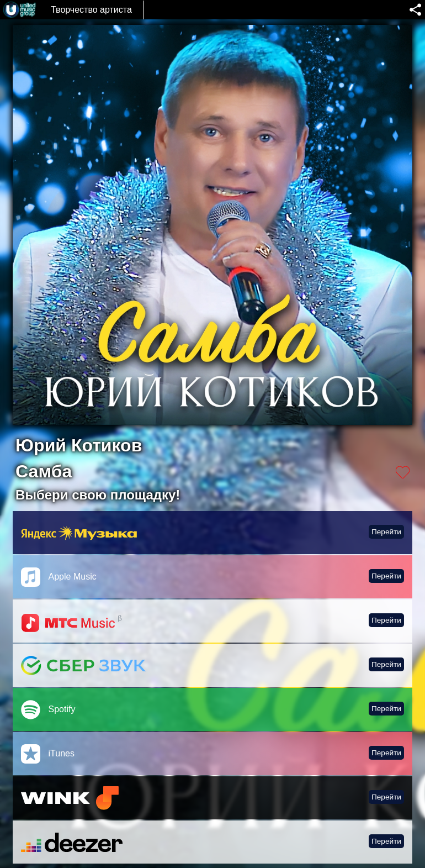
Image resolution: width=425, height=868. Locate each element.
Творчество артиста (91, 10)
